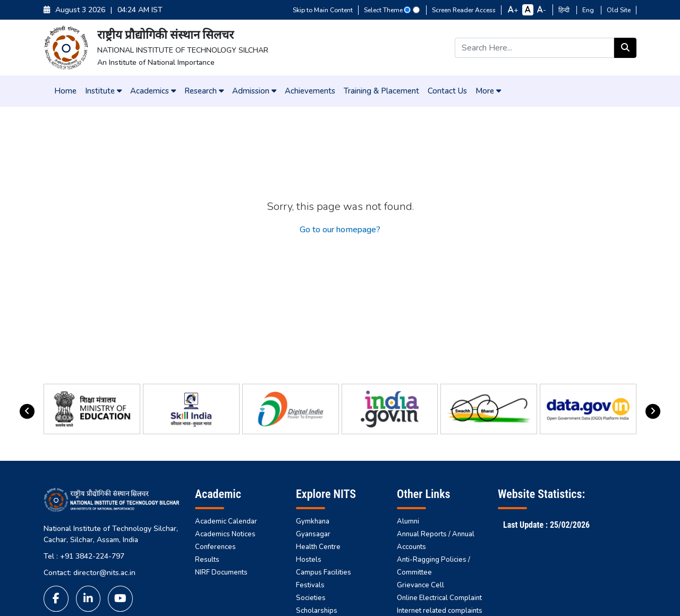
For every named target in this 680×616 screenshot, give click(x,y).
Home (65, 91)
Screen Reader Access (464, 10)
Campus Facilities (324, 572)
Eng (589, 10)
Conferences (215, 547)
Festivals (310, 585)
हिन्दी (565, 10)
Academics (153, 91)
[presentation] (27, 411)
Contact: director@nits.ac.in (90, 573)
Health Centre (318, 547)
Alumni (408, 521)
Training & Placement (381, 91)
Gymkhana (313, 521)
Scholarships (317, 611)
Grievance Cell (420, 585)
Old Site (619, 10)
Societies (311, 598)
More (488, 91)
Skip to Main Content (323, 10)
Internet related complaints (440, 611)
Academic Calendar (226, 521)
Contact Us (447, 91)
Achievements (310, 91)
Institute (103, 91)
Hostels (309, 560)
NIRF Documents (221, 572)
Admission (254, 91)
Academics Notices (225, 534)
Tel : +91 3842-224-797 (84, 556)
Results (207, 560)
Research (204, 91)
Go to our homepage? (340, 230)
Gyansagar (313, 534)
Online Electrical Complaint (439, 598)
